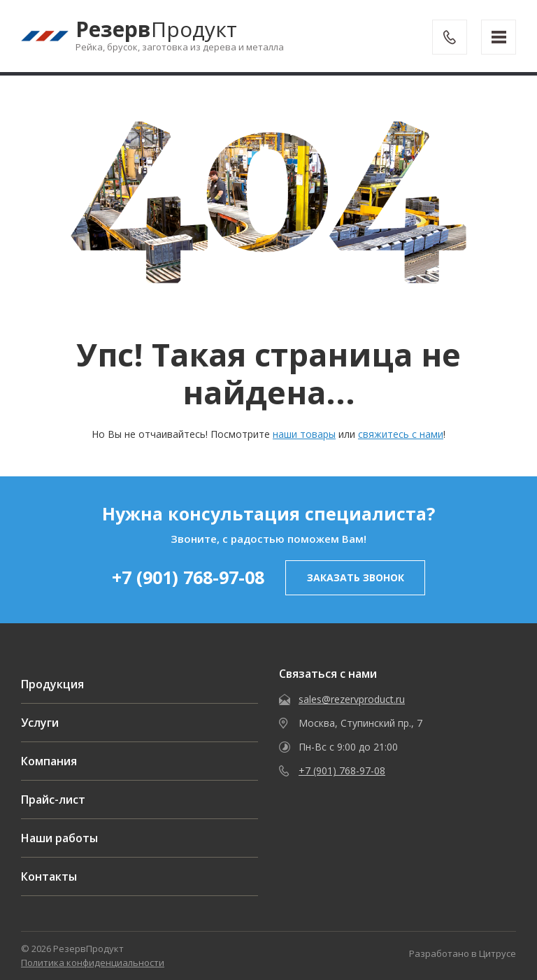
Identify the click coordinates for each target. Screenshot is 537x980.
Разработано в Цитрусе (463, 953)
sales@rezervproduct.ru (352, 699)
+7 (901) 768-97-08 (188, 577)
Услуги (40, 723)
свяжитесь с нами (401, 434)
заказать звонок (356, 577)
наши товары (304, 434)
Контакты (49, 876)
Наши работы (59, 838)
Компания (49, 761)
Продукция (52, 684)
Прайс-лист (53, 800)
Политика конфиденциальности (93, 963)
